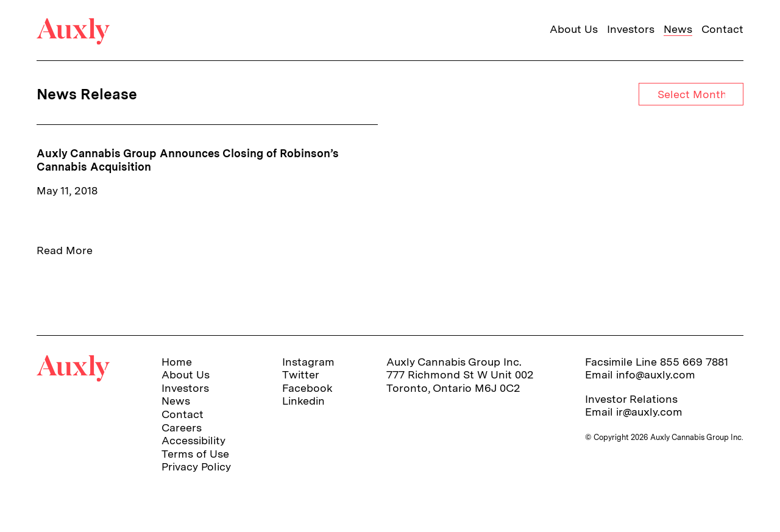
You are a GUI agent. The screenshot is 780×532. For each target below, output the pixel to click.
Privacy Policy (196, 466)
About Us (574, 29)
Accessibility (193, 440)
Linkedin (303, 401)
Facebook (307, 388)
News (678, 29)
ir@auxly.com (649, 412)
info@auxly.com (656, 374)
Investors (631, 29)
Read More (65, 250)
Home (177, 362)
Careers (182, 427)
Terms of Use (195, 454)
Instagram (308, 362)
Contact (722, 29)
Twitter (301, 374)
